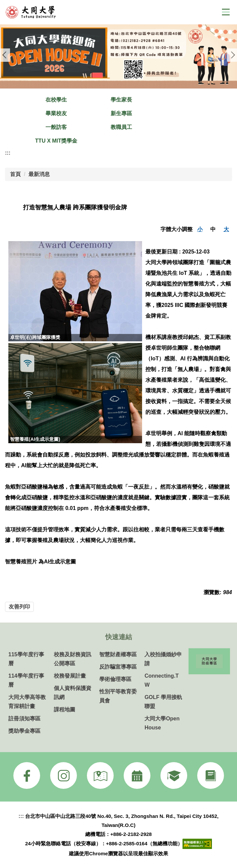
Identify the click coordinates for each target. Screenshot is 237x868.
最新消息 (39, 174)
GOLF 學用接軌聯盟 (163, 702)
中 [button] (213, 229)
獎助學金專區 (24, 731)
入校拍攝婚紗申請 (163, 659)
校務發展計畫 (70, 676)
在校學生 (56, 100)
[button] (5, 55)
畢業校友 (56, 113)
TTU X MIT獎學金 (56, 141)
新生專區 (121, 113)
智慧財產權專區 (118, 654)
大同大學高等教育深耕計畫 (27, 702)
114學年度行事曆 (26, 680)
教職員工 (121, 127)
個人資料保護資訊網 (73, 693)
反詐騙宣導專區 (118, 667)
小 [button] (200, 229)
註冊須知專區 (24, 719)
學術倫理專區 (115, 679)
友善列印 (19, 607)
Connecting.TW (161, 680)
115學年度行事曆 (26, 659)
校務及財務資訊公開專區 (73, 659)
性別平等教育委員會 (118, 696)
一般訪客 (56, 127)
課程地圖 (65, 710)
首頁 (15, 174)
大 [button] (226, 229)
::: (8, 153)
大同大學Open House (162, 723)
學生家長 (121, 100)
